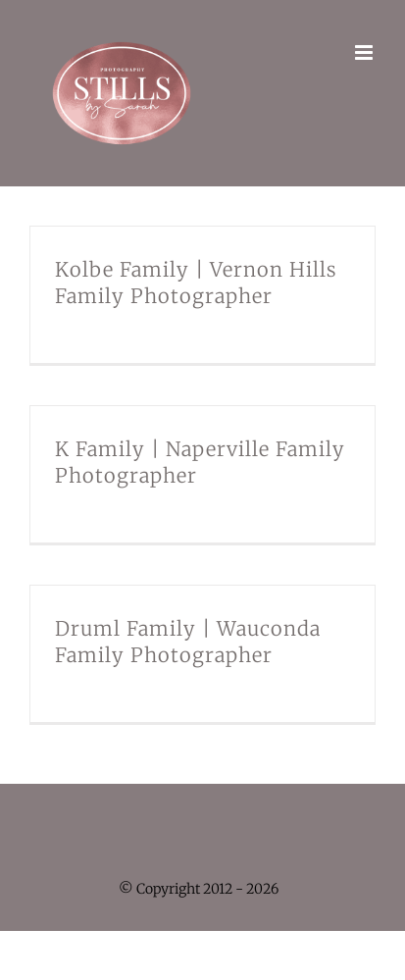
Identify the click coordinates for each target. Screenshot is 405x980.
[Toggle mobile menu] (365, 52)
